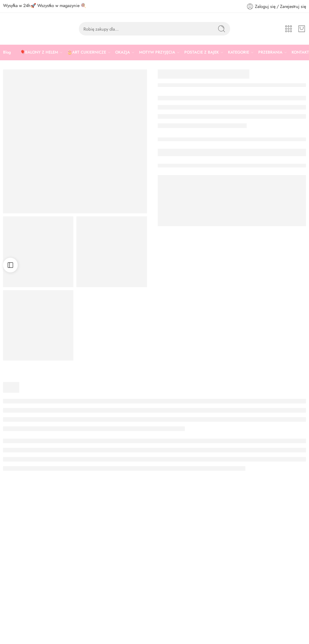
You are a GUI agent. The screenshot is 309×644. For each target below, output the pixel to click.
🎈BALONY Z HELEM (39, 52)
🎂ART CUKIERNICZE (87, 52)
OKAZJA (123, 52)
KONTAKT (300, 52)
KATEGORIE (239, 52)
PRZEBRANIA (270, 52)
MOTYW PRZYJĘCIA (157, 52)
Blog (7, 52)
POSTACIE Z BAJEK (202, 52)
